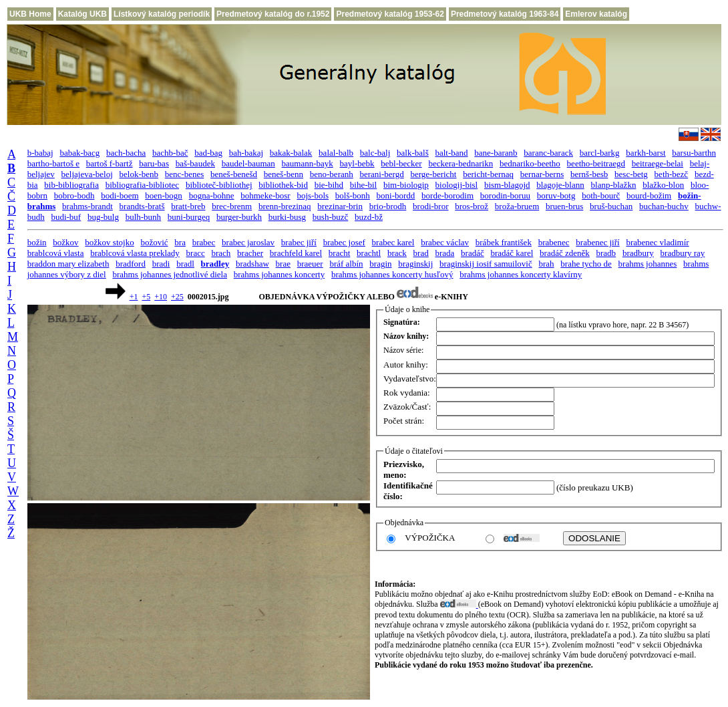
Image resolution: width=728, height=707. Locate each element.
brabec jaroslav (248, 242)
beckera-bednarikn (461, 163)
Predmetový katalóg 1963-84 (505, 14)
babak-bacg (79, 153)
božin (37, 242)
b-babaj (40, 153)
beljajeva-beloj (87, 174)
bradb (606, 253)
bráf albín (346, 264)
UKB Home (30, 14)
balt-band (451, 153)
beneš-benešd (234, 174)
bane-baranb (496, 153)
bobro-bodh (74, 195)
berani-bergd (381, 174)
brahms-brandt (87, 206)
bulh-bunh (143, 217)
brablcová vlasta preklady (135, 253)
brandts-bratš (142, 206)
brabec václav (445, 242)
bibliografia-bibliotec (142, 185)
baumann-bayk (308, 163)
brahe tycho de (586, 264)
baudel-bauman (248, 163)
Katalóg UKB (82, 14)
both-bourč (601, 195)
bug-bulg (103, 217)
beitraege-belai (658, 163)
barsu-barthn (694, 153)
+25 (177, 297)
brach (221, 253)
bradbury (638, 253)
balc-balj (375, 153)
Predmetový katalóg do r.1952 (273, 14)
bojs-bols (313, 195)
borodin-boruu (505, 195)
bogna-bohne (212, 195)
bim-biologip (406, 185)
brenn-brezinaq (285, 206)
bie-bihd (329, 185)
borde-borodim (447, 195)
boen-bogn (164, 195)
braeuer (310, 264)
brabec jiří (299, 242)
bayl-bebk (357, 163)
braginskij (415, 264)
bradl (185, 264)
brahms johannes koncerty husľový (392, 274)
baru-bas (154, 163)
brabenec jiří (597, 242)
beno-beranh (332, 174)
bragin (380, 264)
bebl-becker (401, 163)
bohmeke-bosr (265, 195)
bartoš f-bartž (110, 163)
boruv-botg (556, 195)
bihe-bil (363, 185)
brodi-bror (430, 206)
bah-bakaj (246, 153)
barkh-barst (646, 153)
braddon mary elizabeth (68, 264)
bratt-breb (188, 206)
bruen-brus (564, 206)
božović (154, 242)
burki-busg (287, 217)
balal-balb (336, 153)
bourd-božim (649, 195)
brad (421, 253)
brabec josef (344, 242)
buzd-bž (369, 217)
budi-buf (66, 217)
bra (180, 242)
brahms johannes (648, 264)
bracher (250, 253)
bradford (131, 264)
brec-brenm (232, 206)
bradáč (473, 253)
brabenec (554, 242)
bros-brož (472, 206)
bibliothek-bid (283, 185)
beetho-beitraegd (596, 163)
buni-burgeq (189, 217)
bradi (161, 264)
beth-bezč (672, 174)
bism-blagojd (507, 185)
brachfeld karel (296, 253)
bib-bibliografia (71, 185)
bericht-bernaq (488, 174)
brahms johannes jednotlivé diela (169, 274)
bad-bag (208, 153)
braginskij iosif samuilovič (486, 264)
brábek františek (504, 242)
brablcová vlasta (56, 253)
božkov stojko (109, 242)
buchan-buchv (664, 206)
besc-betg (631, 174)
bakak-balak (291, 153)
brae (283, 264)
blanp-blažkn (614, 185)
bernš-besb (589, 174)
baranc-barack (548, 153)
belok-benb (139, 174)
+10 (161, 297)
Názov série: (403, 350)
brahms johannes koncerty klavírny (521, 274)
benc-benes (184, 174)
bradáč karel (512, 253)
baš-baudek (195, 163)
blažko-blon (663, 185)
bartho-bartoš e (53, 163)
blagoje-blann (560, 185)
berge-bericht (433, 174)
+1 (134, 297)
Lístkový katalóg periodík (162, 14)
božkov (65, 242)
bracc (196, 253)
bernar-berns (542, 174)
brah (546, 264)
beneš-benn (284, 174)
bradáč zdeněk (565, 253)
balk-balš (413, 153)
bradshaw (252, 264)
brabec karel (393, 242)
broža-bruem (517, 206)
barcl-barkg (600, 153)
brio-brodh (388, 206)
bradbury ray (683, 253)
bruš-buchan (611, 206)
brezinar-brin (340, 206)
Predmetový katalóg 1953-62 (390, 14)
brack (397, 253)
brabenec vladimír (657, 242)
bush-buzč (330, 217)
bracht (339, 253)
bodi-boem (120, 195)
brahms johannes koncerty (279, 274)
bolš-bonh (353, 195)
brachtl (369, 253)
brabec (204, 242)
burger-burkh (239, 217)
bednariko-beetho (530, 163)
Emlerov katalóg (596, 14)
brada (444, 253)
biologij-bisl (457, 185)
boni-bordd (396, 195)
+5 (146, 297)
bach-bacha (126, 153)
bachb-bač (170, 153)
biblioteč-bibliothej (219, 185)
